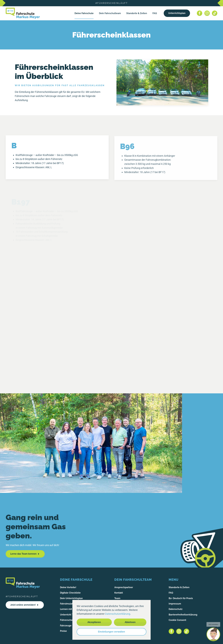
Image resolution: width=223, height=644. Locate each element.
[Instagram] (207, 13)
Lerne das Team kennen (25, 554)
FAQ (155, 13)
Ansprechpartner (124, 587)
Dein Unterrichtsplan (71, 598)
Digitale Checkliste (70, 593)
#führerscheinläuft (112, 3)
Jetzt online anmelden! (25, 605)
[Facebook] (200, 13)
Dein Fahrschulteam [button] (110, 13)
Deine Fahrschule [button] (84, 13)
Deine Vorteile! (68, 587)
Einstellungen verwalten (111, 632)
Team (117, 598)
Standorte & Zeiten (137, 13)
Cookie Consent (177, 620)
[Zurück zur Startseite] (23, 13)
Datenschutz (176, 609)
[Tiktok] (215, 13)
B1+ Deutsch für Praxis (181, 598)
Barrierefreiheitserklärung (183, 615)
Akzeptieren (94, 622)
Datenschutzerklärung (118, 614)
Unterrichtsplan (177, 13)
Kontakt (119, 593)
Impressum (175, 604)
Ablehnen (130, 622)
